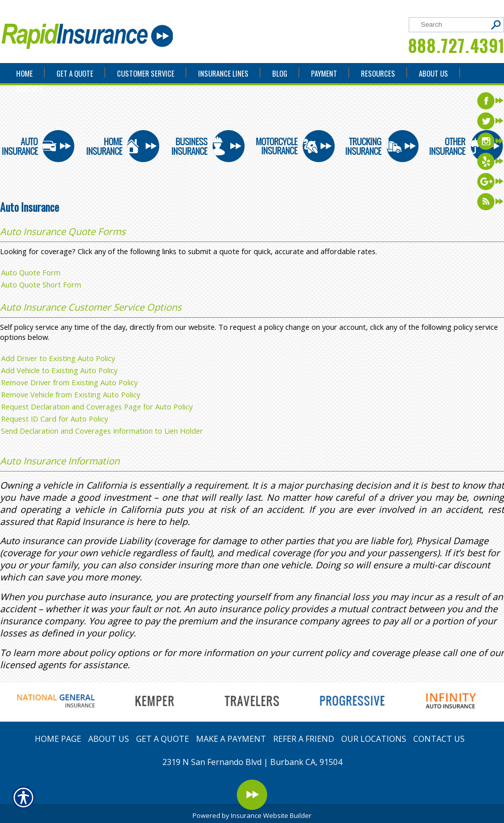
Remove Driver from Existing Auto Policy (69, 382)
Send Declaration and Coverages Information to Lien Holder (102, 431)
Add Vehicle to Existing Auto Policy (59, 370)
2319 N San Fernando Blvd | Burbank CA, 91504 (252, 762)
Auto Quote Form (31, 272)
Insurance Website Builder (271, 815)
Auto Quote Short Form (41, 284)
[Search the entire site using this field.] (452, 24)
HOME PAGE (58, 739)
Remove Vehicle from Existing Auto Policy (71, 394)
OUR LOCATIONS (374, 739)
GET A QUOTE (163, 739)
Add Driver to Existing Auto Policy (58, 358)
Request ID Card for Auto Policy (54, 419)
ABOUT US (109, 739)
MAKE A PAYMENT (231, 739)
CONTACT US (439, 739)
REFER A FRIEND (304, 739)
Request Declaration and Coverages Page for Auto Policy (97, 406)
